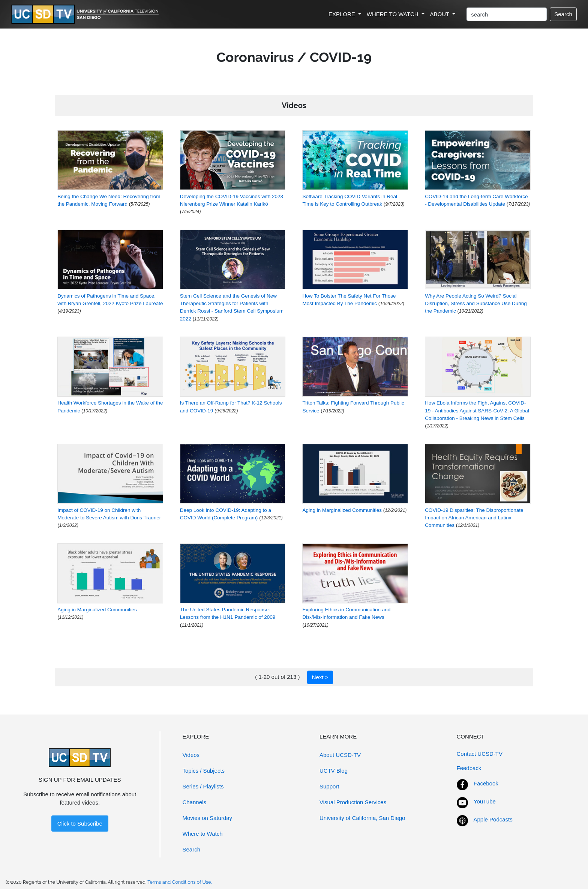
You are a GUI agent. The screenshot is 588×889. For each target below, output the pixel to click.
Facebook (486, 783)
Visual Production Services (353, 802)
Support (329, 786)
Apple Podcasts (493, 819)
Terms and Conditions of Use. (180, 882)
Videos (191, 755)
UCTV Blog (334, 771)
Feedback (469, 768)
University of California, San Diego (362, 818)
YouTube (485, 801)
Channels (194, 802)
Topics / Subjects (204, 771)
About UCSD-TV (340, 755)
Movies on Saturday (208, 818)
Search (563, 14)
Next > (320, 677)
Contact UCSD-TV (480, 754)
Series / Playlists (203, 786)
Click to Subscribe (80, 824)
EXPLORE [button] (343, 14)
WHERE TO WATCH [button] (393, 14)
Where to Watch (203, 834)
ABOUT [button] (441, 14)
